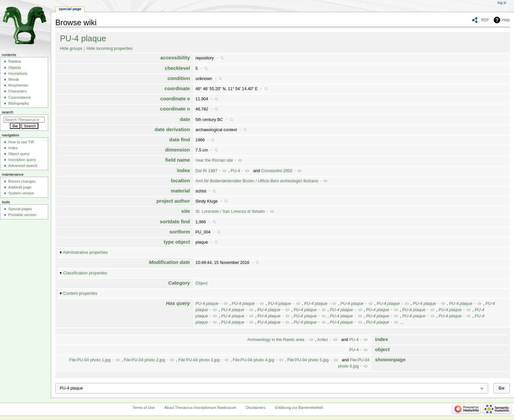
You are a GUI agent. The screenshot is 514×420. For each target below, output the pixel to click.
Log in (502, 3)
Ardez (323, 340)
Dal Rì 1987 (206, 171)
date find (179, 140)
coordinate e (175, 99)
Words (14, 79)
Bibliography (19, 103)
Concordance (19, 97)
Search (8, 112)
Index (13, 148)
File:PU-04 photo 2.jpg (145, 360)
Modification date (169, 262)
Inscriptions (18, 73)
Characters (17, 91)
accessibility (175, 58)
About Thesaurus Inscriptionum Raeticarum (200, 408)
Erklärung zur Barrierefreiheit (299, 408)
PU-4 (235, 171)
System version (21, 193)
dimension (177, 150)
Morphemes (18, 85)
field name (178, 160)
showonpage (390, 360)
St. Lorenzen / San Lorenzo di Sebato (230, 211)
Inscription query (22, 160)
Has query (178, 303)
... (402, 322)
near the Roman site (214, 160)
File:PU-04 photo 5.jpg (308, 360)
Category (179, 283)
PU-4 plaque (83, 38)
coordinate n (175, 109)
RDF (485, 20)
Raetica (15, 61)
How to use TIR (21, 142)
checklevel (177, 68)
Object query (19, 154)
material (180, 191)
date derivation (172, 129)
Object (201, 283)
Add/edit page (20, 187)
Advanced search (23, 166)
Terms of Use (143, 408)
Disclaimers (256, 408)
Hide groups (71, 49)
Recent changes (22, 181)
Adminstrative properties (85, 252)
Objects (15, 68)
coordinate (177, 88)
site (186, 211)
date (185, 119)
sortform (180, 232)
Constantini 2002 (277, 171)
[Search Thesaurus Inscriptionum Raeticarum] (24, 120)
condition (179, 78)
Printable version (22, 215)
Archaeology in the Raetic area (276, 340)
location (180, 180)
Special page (70, 9)
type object (177, 242)
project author (173, 201)
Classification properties (85, 273)
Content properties (80, 293)
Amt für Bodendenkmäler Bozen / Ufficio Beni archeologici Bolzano (257, 181)
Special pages (20, 209)
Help (506, 20)
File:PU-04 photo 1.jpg (90, 360)
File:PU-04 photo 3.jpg (199, 360)
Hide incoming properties (109, 49)
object (382, 349)
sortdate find (175, 221)
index (184, 170)
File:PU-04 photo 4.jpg (253, 360)
